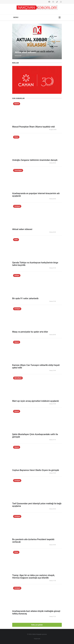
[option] (37, 41)
